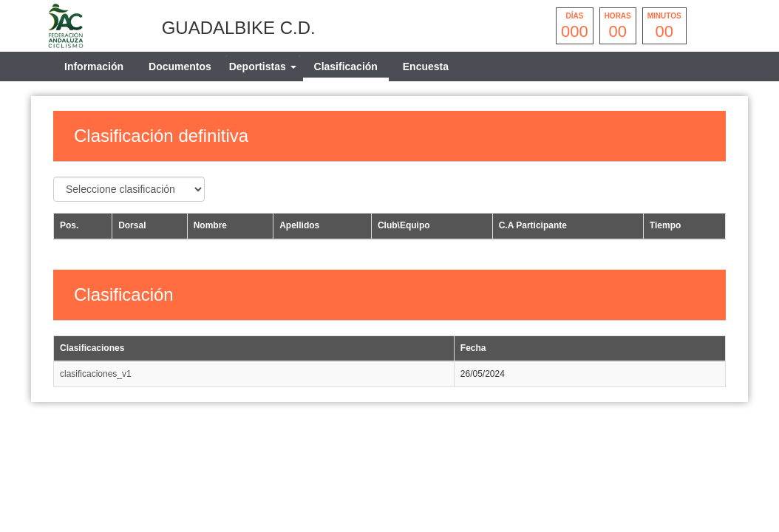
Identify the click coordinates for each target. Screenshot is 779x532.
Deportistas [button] (263, 66)
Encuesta (426, 66)
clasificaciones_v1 (96, 374)
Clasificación (346, 66)
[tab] (263, 66)
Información (94, 66)
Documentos (180, 66)
